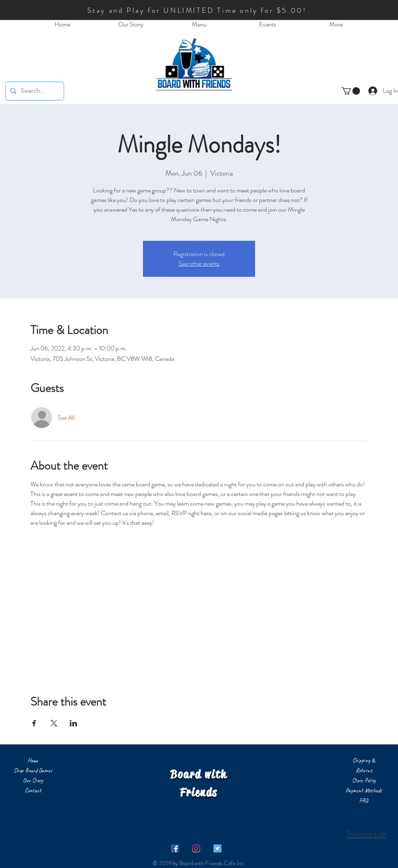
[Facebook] (175, 848)
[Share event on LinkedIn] (73, 723)
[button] (351, 91)
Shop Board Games (33, 771)
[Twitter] (217, 848)
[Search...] (34, 91)
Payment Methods (364, 791)
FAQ (364, 801)
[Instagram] (196, 848)
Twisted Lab (367, 834)
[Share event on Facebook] (34, 723)
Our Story (33, 781)
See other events (199, 263)
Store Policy (364, 781)
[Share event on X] (54, 723)
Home (33, 761)
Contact (33, 791)
